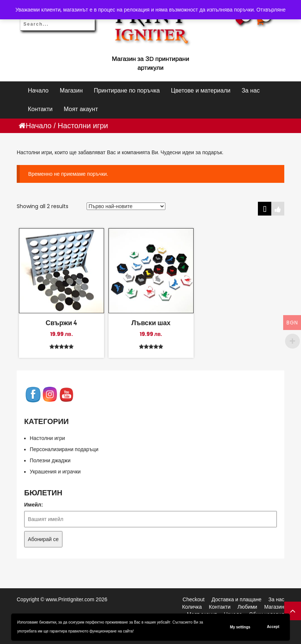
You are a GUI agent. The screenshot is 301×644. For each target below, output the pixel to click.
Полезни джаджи (50, 460)
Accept (273, 627)
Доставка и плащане (236, 599)
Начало (38, 90)
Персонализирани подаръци (64, 449)
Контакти (40, 109)
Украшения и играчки (55, 472)
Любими (247, 607)
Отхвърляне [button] (271, 10)
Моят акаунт (81, 109)
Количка (192, 607)
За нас (251, 90)
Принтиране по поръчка (127, 90)
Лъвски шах (151, 323)
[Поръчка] (126, 206)
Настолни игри (47, 438)
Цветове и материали (201, 90)
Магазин (71, 90)
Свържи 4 (62, 323)
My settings (240, 627)
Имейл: (33, 505)
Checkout (193, 599)
